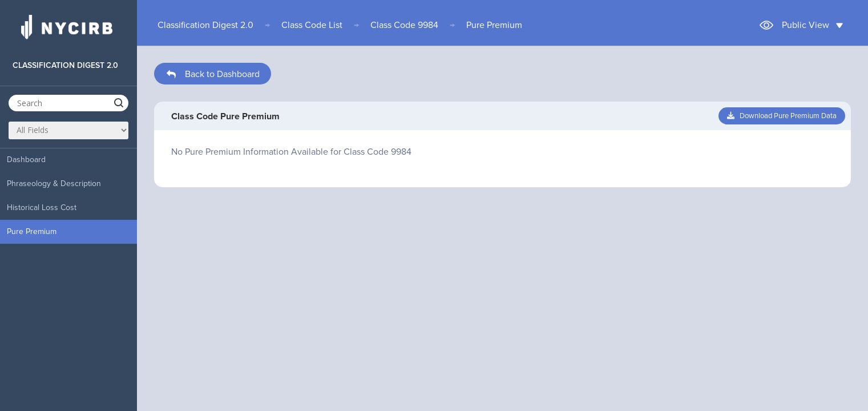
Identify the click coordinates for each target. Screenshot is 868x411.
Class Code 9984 (404, 25)
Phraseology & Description (54, 184)
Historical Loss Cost (42, 207)
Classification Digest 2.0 (205, 25)
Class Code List (312, 25)
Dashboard (26, 160)
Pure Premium (32, 231)
